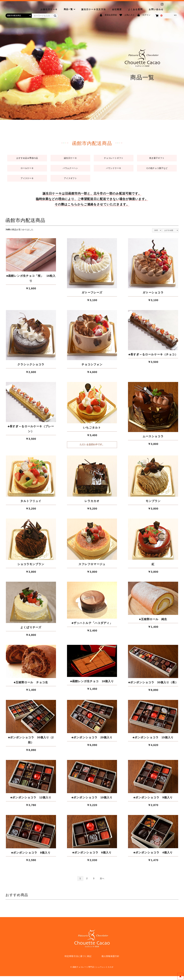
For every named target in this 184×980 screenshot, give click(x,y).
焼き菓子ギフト (157, 159)
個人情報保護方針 (110, 960)
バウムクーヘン (70, 170)
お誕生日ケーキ (49, 9)
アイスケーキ (27, 182)
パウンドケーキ (114, 170)
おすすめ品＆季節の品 (27, 159)
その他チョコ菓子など (157, 170)
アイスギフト (70, 182)
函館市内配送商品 (25, 224)
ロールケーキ (27, 170)
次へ (102, 882)
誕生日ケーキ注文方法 (94, 9)
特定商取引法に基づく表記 (78, 960)
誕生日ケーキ (70, 159)
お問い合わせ (156, 9)
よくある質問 (135, 9)
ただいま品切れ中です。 (92, 448)
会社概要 (117, 9)
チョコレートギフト (114, 159)
